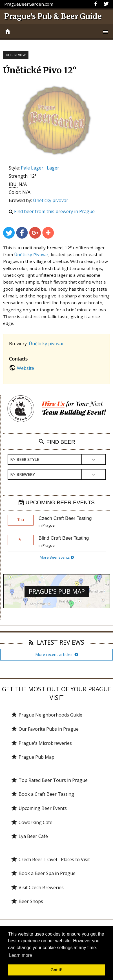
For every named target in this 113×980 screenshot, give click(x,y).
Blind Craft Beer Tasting (64, 538)
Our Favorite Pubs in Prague (45, 729)
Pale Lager (32, 168)
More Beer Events (57, 557)
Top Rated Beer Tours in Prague (49, 780)
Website (26, 368)
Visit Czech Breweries (37, 887)
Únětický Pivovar (31, 254)
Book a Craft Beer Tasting (42, 794)
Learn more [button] (21, 955)
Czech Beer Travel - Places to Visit (50, 859)
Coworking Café (32, 822)
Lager (53, 168)
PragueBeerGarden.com (29, 4)
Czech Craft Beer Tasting (65, 518)
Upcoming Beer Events (39, 808)
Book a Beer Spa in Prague (43, 873)
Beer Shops (27, 901)
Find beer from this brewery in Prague (54, 211)
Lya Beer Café (29, 836)
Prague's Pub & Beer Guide (53, 16)
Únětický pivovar (51, 200)
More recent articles (57, 654)
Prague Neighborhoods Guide (46, 715)
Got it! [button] (56, 970)
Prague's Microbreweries (41, 743)
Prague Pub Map (33, 757)
